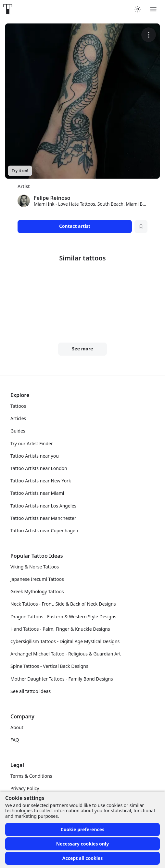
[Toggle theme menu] (138, 9)
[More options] (149, 35)
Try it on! (20, 171)
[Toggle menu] (153, 9)
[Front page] (8, 9)
